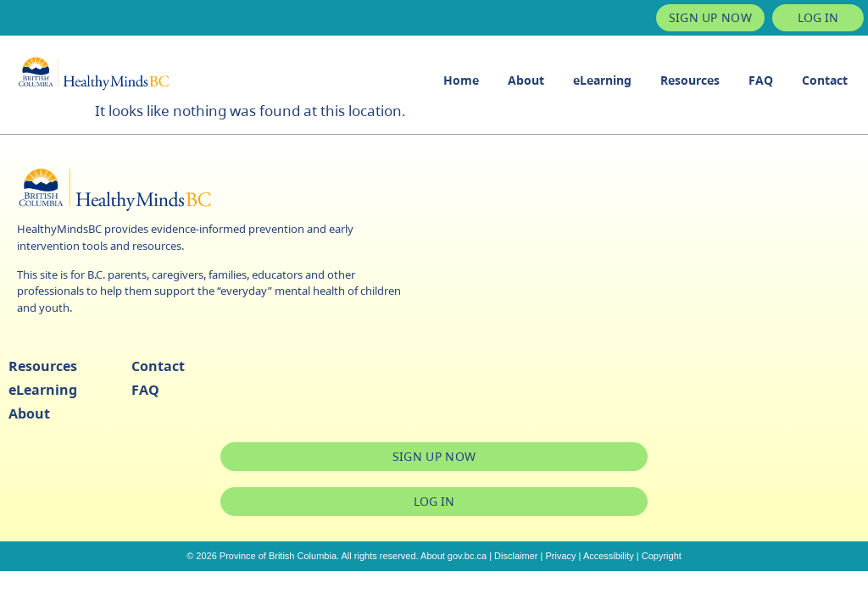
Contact (825, 80)
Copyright (662, 556)
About (526, 80)
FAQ (761, 80)
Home (461, 80)
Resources (690, 80)
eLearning (602, 80)
